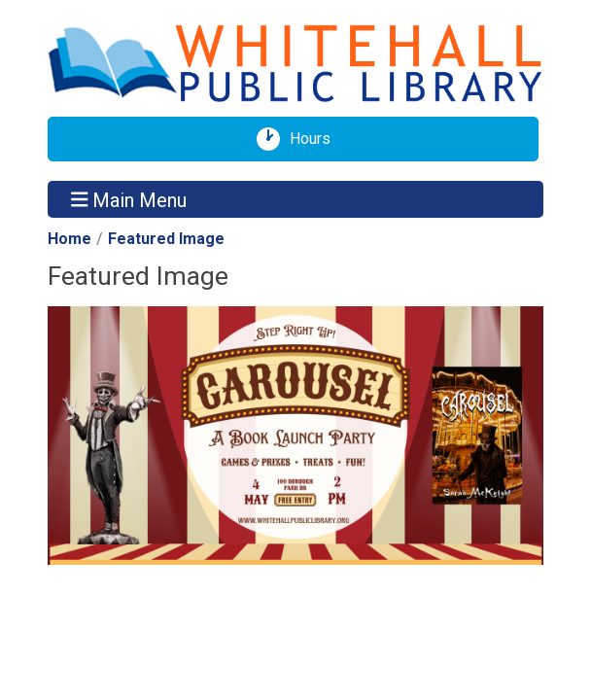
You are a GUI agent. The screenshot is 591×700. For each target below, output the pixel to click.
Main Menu (129, 199)
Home (70, 239)
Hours (317, 139)
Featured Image (166, 239)
